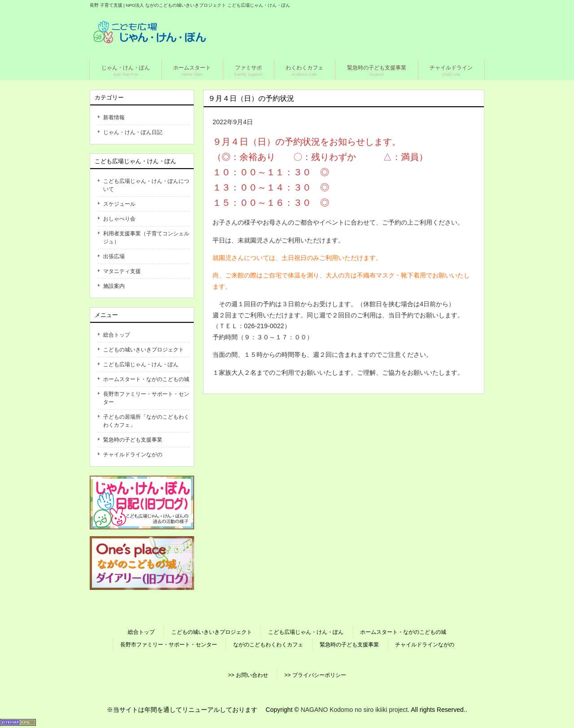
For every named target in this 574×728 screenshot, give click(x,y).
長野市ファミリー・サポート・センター (146, 398)
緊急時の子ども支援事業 (133, 440)
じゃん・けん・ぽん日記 (133, 132)
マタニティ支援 (122, 271)
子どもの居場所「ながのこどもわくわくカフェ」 (146, 421)
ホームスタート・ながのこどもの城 (146, 379)
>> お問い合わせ (248, 675)
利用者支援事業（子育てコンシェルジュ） (146, 238)
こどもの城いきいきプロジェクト (143, 350)
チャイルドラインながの (133, 455)
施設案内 (114, 286)
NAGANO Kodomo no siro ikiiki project (354, 710)
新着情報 (114, 117)
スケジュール (119, 204)
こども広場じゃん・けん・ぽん (141, 364)
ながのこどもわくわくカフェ (268, 645)
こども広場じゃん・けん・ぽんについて (146, 185)
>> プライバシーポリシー (315, 675)
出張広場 (114, 256)
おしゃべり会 (119, 219)
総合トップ (117, 335)
